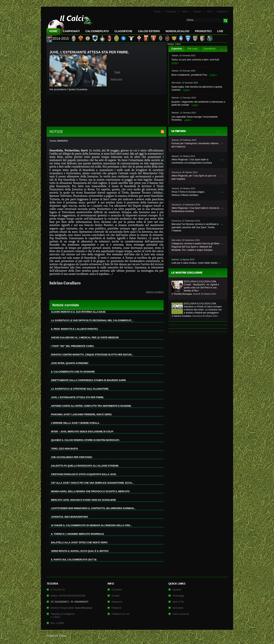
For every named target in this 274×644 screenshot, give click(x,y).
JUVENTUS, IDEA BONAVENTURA (70, 517)
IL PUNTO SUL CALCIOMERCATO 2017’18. (74, 560)
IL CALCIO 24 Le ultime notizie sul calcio (69, 24)
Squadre (177, 590)
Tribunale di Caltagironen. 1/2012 (63, 616)
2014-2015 (61, 39)
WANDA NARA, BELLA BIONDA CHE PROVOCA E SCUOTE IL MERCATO (90, 491)
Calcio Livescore (181, 614)
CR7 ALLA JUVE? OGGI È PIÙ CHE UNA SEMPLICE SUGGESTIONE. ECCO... (92, 483)
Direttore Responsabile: (71, 608)
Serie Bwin (178, 608)
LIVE (220, 31)
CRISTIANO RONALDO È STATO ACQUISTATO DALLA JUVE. (84, 474)
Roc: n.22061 (57, 623)
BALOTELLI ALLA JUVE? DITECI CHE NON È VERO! (79, 543)
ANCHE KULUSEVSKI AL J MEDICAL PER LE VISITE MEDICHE (85, 338)
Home (53, 31)
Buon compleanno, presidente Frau (189, 75)
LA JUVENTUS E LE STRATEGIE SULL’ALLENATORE (80, 389)
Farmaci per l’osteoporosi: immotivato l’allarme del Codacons (195, 145)
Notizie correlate (66, 305)
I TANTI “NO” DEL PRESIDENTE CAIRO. (73, 346)
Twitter (185, 12)
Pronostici (203, 31)
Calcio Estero (149, 31)
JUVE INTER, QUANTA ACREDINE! (70, 363)
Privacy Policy (77, 636)
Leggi (174, 63)
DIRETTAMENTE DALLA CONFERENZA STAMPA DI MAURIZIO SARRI (88, 380)
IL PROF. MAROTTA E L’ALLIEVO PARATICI (74, 329)
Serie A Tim (178, 602)
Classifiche (209, 49)
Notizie (157, 12)
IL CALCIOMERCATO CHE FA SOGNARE (73, 372)
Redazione (222, 12)
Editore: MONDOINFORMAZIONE (68, 596)
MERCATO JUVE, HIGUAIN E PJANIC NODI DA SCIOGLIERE (83, 500)
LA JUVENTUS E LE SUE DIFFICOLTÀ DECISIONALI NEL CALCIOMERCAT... (92, 320)
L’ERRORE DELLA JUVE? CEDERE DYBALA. (75, 423)
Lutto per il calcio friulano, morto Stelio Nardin (194, 263)
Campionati (71, 31)
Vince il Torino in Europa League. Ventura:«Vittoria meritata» (188, 193)
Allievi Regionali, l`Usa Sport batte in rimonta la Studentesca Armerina (195, 210)
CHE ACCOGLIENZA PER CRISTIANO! (72, 457)
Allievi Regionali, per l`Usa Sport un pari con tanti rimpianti (194, 177)
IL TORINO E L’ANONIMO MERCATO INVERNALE (77, 534)
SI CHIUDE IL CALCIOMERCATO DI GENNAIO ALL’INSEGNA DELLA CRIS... (92, 525)
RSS (209, 12)
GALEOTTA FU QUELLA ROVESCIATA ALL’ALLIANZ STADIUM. (85, 466)
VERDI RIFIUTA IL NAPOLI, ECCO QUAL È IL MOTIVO (80, 551)
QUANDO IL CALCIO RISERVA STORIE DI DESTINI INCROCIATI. (85, 440)
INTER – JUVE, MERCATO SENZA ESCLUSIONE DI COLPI (82, 432)
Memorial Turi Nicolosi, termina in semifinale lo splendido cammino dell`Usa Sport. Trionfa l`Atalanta (195, 227)
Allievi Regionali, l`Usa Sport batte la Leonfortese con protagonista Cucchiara (192, 161)
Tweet (117, 72)
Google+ (198, 12)
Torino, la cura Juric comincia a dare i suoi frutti (195, 60)
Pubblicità (116, 608)
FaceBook (171, 12)
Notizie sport (116, 79)
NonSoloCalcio (177, 31)
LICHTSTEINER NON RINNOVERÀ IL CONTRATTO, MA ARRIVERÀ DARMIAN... (93, 508)
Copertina (177, 49)
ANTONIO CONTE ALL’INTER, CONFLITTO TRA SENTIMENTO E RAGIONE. (91, 406)
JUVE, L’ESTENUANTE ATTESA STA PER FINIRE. (78, 397)
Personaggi (178, 596)
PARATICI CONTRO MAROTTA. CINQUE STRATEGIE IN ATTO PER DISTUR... (92, 355)
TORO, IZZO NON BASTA (65, 449)
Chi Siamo (117, 590)
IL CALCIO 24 (58, 590)
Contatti (115, 596)
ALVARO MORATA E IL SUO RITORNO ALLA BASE (78, 312)
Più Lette (193, 49)
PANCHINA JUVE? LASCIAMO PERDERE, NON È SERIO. (82, 415)
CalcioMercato (97, 31)
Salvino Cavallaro (155, 292)
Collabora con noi (120, 614)
